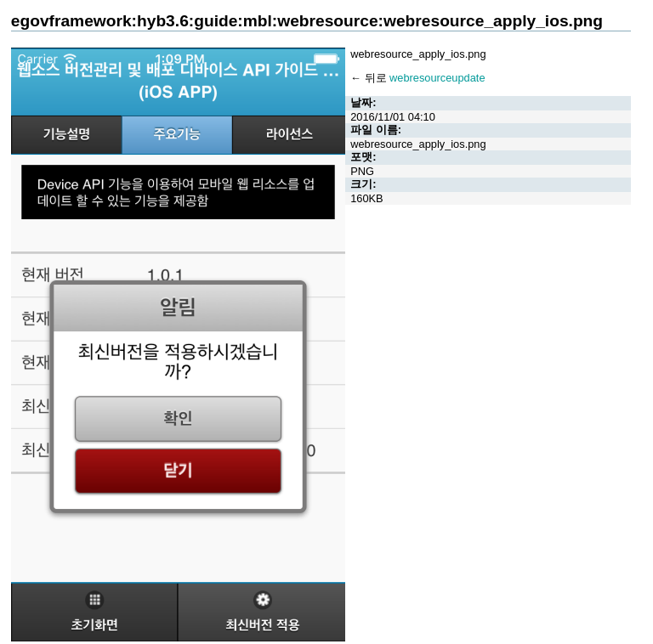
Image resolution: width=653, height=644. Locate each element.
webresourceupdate (437, 78)
